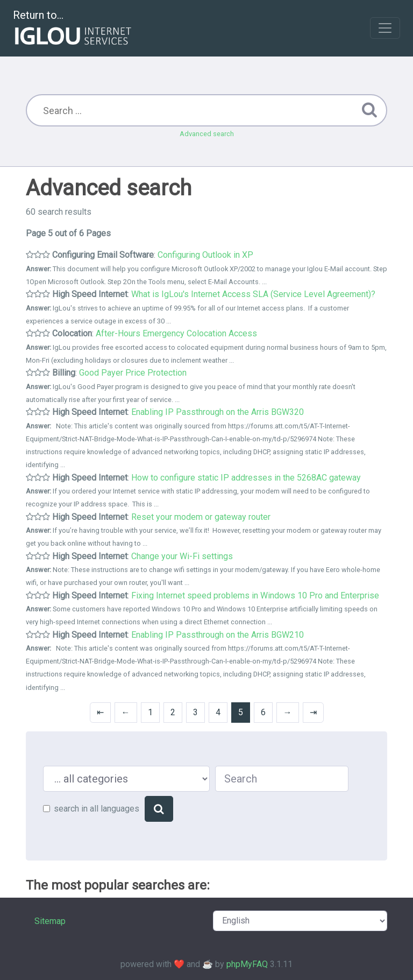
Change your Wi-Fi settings (182, 556)
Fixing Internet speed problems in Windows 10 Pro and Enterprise (255, 595)
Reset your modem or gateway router (201, 517)
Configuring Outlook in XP (205, 255)
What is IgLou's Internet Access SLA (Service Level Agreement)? (253, 294)
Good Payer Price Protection (133, 373)
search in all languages (97, 809)
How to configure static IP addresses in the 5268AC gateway (246, 478)
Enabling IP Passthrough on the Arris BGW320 (218, 412)
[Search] (159, 809)
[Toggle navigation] (385, 28)
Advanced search (207, 134)
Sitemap (50, 921)
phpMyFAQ (247, 964)
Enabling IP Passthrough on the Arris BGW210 (218, 635)
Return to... (73, 29)
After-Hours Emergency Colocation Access (176, 333)
